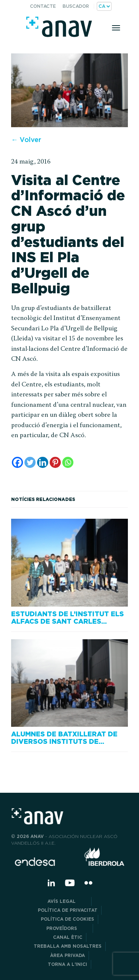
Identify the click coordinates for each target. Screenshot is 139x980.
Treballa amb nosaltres (68, 946)
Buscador (76, 6)
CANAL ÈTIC (68, 937)
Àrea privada (67, 955)
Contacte (43, 6)
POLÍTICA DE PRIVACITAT (68, 910)
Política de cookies (67, 919)
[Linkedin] (43, 462)
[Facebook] (17, 462)
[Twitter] (30, 462)
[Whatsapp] (68, 462)
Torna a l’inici (67, 964)
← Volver (26, 140)
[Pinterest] (55, 462)
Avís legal (67, 901)
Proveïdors (68, 928)
